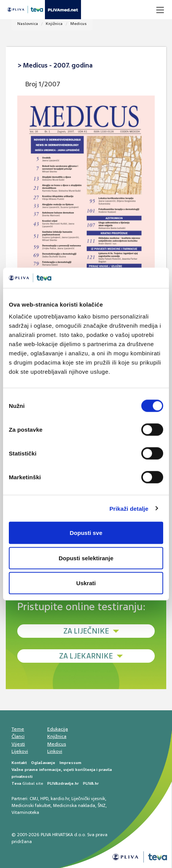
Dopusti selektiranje (86, 558)
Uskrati (86, 583)
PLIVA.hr (91, 783)
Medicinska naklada (74, 805)
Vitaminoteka (25, 812)
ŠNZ (102, 805)
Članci (18, 736)
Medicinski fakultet (31, 805)
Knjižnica (54, 24)
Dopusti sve (86, 533)
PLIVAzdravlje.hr (63, 783)
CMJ (34, 799)
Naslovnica (28, 24)
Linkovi (55, 751)
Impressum (70, 763)
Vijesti (18, 744)
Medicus (79, 24)
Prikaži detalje (129, 508)
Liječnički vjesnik (88, 799)
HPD (44, 799)
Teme (18, 729)
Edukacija (58, 729)
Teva (16, 783)
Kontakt (19, 763)
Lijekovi (20, 751)
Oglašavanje (43, 763)
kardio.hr (60, 799)
